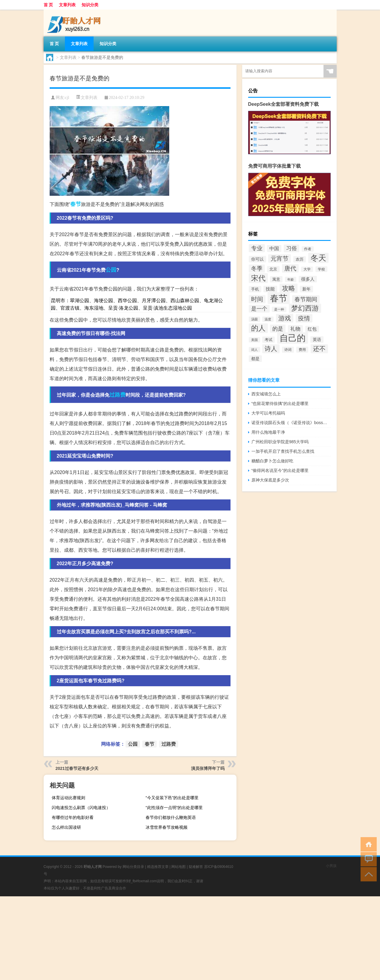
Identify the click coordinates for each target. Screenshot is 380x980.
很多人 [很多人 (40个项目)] (308, 279)
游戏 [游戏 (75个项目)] (285, 318)
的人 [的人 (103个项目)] (258, 328)
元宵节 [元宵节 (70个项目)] (280, 259)
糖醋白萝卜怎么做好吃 (272, 461)
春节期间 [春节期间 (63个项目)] (306, 299)
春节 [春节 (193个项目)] (279, 298)
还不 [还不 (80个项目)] (319, 349)
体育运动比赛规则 (68, 798)
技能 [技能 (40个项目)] (270, 289)
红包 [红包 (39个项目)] (312, 329)
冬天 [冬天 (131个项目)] (318, 258)
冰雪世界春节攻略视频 (167, 827)
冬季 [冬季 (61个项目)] (257, 269)
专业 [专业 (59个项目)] (257, 248)
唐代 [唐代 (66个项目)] (290, 268)
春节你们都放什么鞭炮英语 (171, 817)
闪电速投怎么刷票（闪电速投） (81, 808)
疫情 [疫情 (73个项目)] (304, 318)
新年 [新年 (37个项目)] (306, 289)
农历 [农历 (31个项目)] (300, 259)
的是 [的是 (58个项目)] (278, 329)
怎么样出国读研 (66, 827)
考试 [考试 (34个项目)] (268, 340)
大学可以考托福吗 (268, 413)
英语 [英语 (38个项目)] (317, 340)
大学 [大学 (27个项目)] (307, 269)
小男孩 (331, 866)
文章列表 (67, 5)
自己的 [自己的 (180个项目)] (293, 338)
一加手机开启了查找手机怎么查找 (283, 451)
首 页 (48, 5)
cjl (67, 98)
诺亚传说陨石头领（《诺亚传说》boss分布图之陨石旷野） (291, 423)
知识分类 (90, 5)
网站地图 (178, 867)
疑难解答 (196, 867)
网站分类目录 (133, 867)
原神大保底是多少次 (270, 480)
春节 (76, 204)
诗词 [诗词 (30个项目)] (288, 350)
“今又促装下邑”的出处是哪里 (172, 798)
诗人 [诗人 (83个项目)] (271, 349)
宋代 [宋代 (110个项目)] (258, 278)
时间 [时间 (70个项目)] (257, 299)
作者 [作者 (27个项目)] (308, 249)
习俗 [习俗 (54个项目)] (292, 248)
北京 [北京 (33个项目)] (273, 269)
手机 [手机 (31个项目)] (255, 289)
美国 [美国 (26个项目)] (254, 340)
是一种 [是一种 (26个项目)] (279, 309)
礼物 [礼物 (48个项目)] (295, 329)
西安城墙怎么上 (266, 394)
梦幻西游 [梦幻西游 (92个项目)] (305, 308)
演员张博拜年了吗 (208, 768)
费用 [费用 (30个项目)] (302, 350)
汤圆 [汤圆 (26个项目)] (254, 319)
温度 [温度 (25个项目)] (268, 319)
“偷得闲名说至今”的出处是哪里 (280, 470)
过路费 (117, 395)
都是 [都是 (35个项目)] (255, 359)
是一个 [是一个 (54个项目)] (259, 309)
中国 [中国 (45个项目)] (274, 249)
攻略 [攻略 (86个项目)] (289, 288)
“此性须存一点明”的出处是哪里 (174, 808)
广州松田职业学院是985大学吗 (280, 442)
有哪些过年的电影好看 (73, 817)
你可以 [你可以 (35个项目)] (257, 259)
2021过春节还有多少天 (77, 768)
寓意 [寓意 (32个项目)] (276, 279)
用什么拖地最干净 (268, 432)
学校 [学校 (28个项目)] (321, 269)
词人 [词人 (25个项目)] (254, 350)
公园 (111, 270)
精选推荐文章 (158, 867)
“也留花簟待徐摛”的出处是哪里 (280, 403)
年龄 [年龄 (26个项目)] (291, 279)
